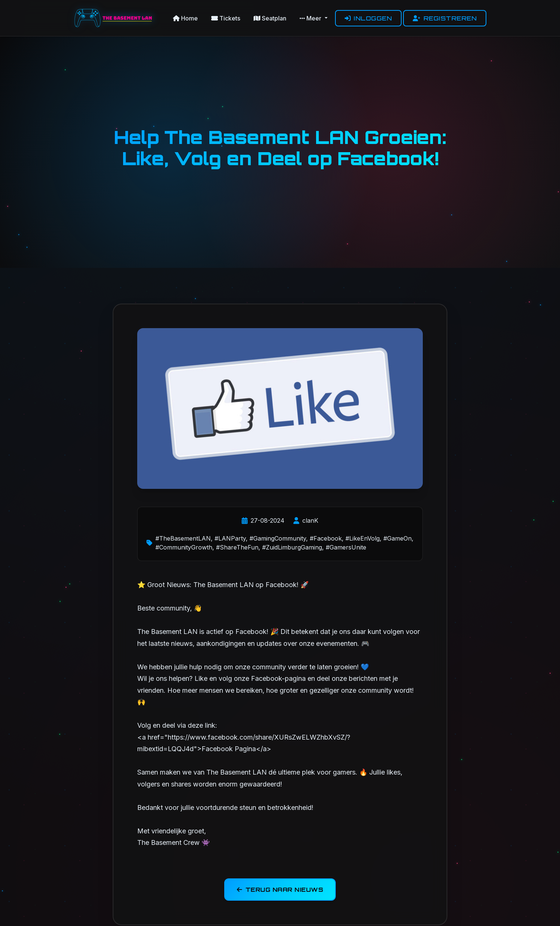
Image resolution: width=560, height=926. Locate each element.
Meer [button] (311, 18)
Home (185, 18)
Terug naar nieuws (280, 891)
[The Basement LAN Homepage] (115, 18)
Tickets (226, 18)
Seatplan (270, 18)
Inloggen (368, 18)
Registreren (445, 18)
